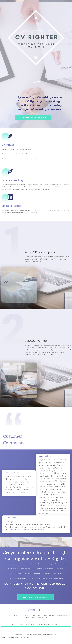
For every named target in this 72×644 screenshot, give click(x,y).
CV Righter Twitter (37, 624)
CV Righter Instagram (53, 624)
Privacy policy (24, 638)
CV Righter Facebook (19, 624)
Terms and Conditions (10, 638)
